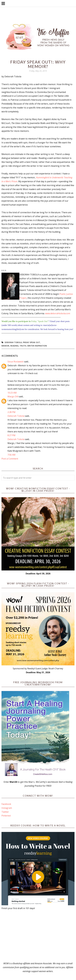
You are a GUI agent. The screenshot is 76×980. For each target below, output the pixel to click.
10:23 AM (12, 393)
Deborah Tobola (13, 342)
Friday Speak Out (31, 342)
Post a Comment (10, 459)
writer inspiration (37, 346)
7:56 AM (11, 455)
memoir (5, 346)
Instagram (7, 808)
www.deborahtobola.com (58, 313)
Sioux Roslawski (16, 362)
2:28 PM (11, 412)
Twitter (5, 812)
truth (23, 346)
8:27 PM (11, 435)
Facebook (6, 804)
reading (14, 346)
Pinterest (6, 816)
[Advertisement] (38, 936)
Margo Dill (13, 396)
